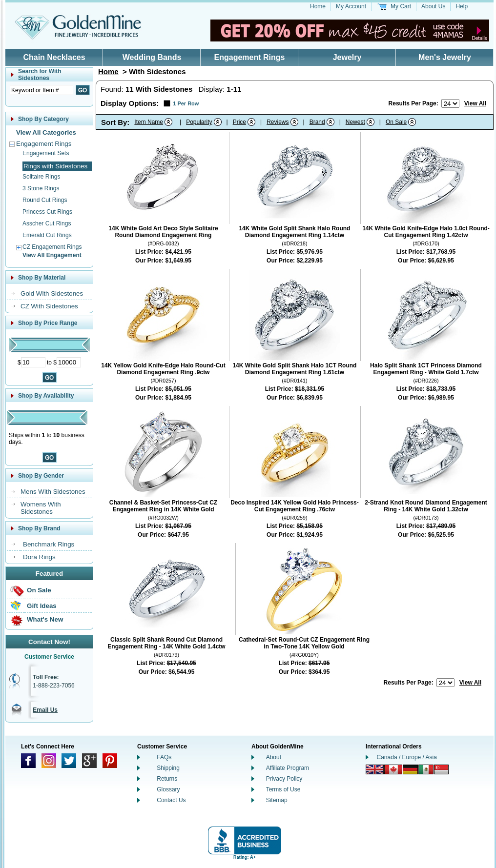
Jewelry (347, 57)
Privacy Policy (284, 779)
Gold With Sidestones (52, 293)
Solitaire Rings (41, 177)
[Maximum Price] (69, 362)
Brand (317, 122)
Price (239, 122)
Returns (167, 779)
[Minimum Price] (33, 362)
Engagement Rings (250, 57)
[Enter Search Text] (41, 90)
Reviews (278, 122)
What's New (45, 619)
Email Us (45, 710)
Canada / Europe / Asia (407, 757)
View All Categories (46, 132)
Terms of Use (283, 789)
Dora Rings (39, 557)
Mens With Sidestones (53, 492)
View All (475, 103)
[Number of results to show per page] (450, 103)
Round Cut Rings (45, 200)
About (274, 757)
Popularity (199, 122)
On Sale (39, 590)
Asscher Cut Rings (47, 223)
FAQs (164, 757)
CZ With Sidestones (49, 306)
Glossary (168, 789)
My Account (351, 6)
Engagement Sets (46, 153)
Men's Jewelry (445, 57)
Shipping (168, 768)
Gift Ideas (42, 606)
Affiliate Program (288, 768)
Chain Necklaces (54, 57)
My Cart (401, 6)
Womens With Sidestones (41, 508)
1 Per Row (186, 103)
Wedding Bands (152, 57)
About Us (433, 6)
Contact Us (171, 800)
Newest (355, 122)
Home (318, 6)
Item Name (149, 122)
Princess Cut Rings (47, 212)
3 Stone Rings (41, 188)
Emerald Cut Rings (47, 235)
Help (462, 6)
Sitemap (277, 800)
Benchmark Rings (49, 544)
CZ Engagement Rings (52, 247)
